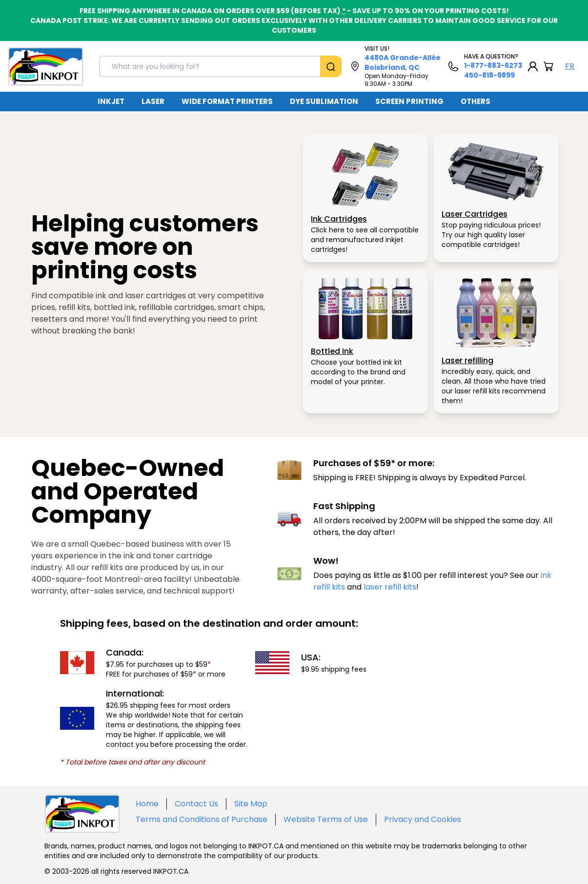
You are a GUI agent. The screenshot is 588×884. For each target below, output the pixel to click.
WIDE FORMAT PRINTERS (227, 101)
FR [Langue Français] (570, 66)
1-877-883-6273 (493, 65)
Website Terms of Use (326, 819)
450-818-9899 (489, 75)
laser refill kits (390, 587)
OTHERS (476, 101)
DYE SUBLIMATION (324, 101)
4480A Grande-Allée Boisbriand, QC (403, 62)
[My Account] (533, 66)
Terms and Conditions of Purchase (202, 819)
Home (147, 804)
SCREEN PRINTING (409, 101)
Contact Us (196, 804)
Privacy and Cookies (423, 819)
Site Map (251, 804)
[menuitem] (111, 102)
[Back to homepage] (46, 66)
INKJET (111, 101)
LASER (153, 101)
